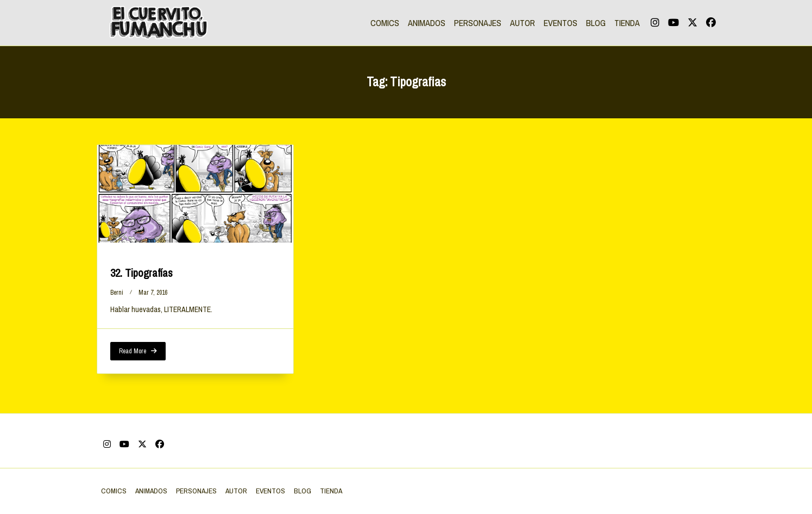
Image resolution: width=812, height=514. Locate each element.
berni (117, 293)
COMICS (385, 23)
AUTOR (523, 23)
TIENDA (627, 23)
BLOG (596, 23)
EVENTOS (561, 23)
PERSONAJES (478, 23)
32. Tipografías (141, 273)
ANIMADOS (427, 23)
